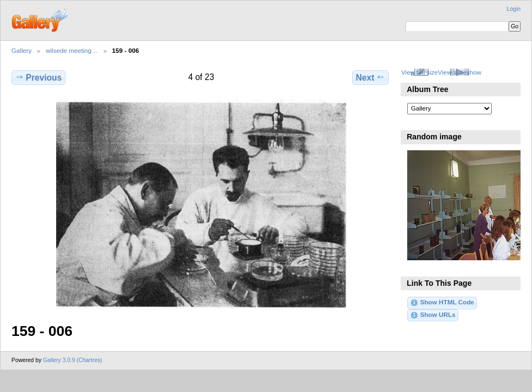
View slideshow (460, 72)
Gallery (22, 50)
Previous (38, 77)
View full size (419, 72)
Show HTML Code (442, 303)
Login (514, 9)
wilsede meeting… (72, 50)
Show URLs (433, 315)
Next (370, 77)
